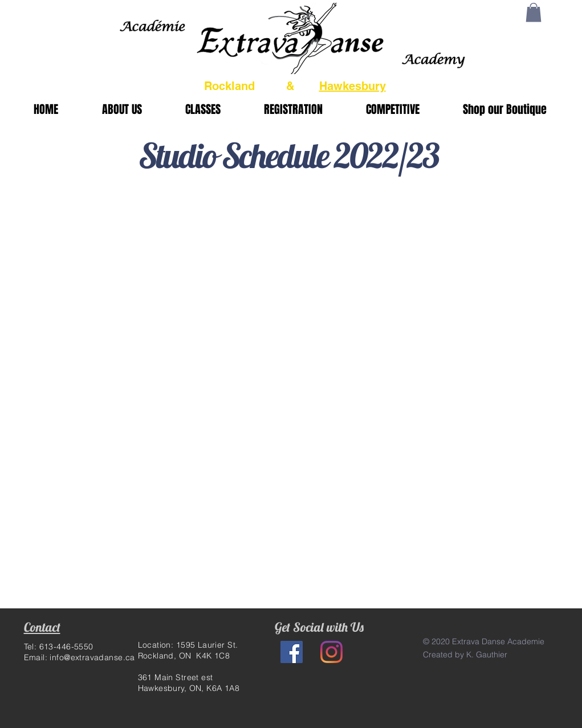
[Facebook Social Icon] (292, 652)
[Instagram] (331, 652)
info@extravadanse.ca (92, 657)
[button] (534, 12)
